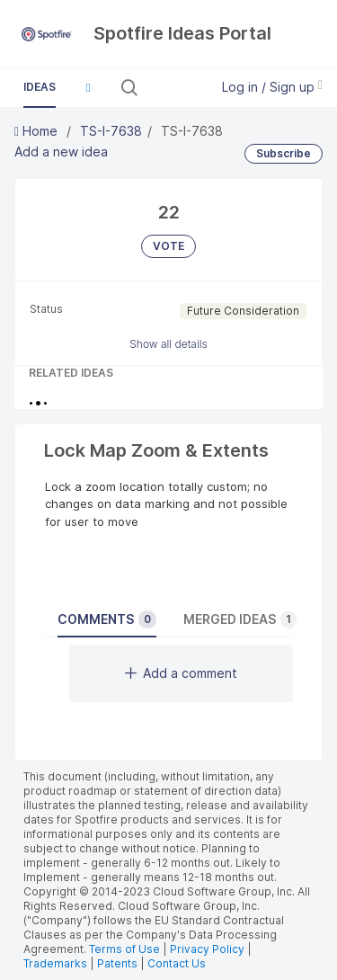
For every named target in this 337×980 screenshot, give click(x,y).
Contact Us (177, 963)
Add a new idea (61, 151)
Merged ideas (240, 619)
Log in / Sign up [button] (272, 87)
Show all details (168, 344)
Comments (107, 619)
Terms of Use (124, 949)
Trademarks (57, 963)
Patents (117, 963)
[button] (88, 87)
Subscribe (284, 153)
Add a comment (181, 673)
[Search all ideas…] (172, 87)
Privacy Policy (207, 949)
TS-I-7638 (111, 131)
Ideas (40, 87)
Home (38, 131)
